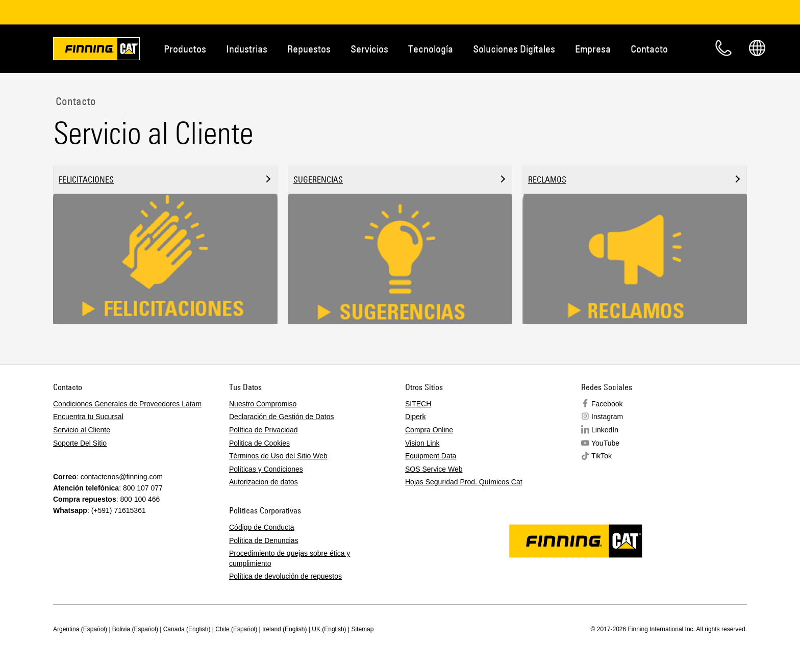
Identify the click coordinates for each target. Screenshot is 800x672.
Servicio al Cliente (82, 430)
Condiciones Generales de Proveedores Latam (127, 404)
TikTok (602, 456)
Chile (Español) (236, 629)
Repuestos (309, 49)
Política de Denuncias (264, 540)
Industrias (247, 49)
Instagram (607, 417)
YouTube (605, 443)
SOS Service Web (434, 469)
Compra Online (429, 430)
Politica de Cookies (259, 443)
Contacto (649, 49)
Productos (185, 49)
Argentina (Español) (80, 629)
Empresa (593, 49)
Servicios (369, 49)
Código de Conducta (262, 527)
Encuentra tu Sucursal (88, 417)
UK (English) (329, 629)
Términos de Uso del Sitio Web (278, 456)
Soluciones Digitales (514, 49)
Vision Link (422, 443)
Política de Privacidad (264, 430)
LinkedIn (605, 430)
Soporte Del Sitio (80, 443)
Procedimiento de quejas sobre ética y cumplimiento (290, 558)
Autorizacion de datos (264, 482)
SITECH (418, 404)
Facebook (607, 404)
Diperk (415, 417)
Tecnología (431, 49)
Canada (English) (187, 629)
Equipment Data (431, 456)
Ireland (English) (284, 629)
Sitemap (362, 629)
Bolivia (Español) (135, 629)
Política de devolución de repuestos (285, 577)
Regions (757, 48)
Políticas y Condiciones (266, 469)
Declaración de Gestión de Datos (281, 417)
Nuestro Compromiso (263, 404)
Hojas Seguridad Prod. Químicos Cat (464, 482)
